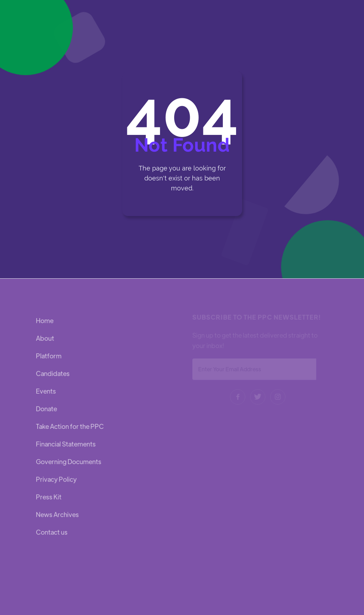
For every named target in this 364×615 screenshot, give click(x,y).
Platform (49, 356)
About (45, 339)
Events (46, 391)
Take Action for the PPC (70, 426)
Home (45, 322)
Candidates (53, 374)
